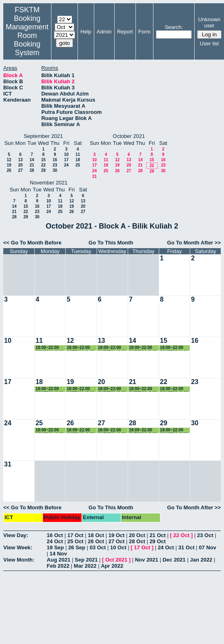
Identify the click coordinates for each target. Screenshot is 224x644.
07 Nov (207, 547)
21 (32, 165)
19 (9, 165)
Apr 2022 (112, 566)
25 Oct (75, 541)
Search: (174, 27)
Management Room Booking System (27, 40)
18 (78, 160)
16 (55, 160)
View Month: (19, 560)
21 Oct (157, 535)
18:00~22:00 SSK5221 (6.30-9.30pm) (50, 348)
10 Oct (118, 547)
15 (43, 160)
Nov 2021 (147, 560)
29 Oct (157, 541)
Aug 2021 (59, 560)
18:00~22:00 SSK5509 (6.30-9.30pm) (175, 348)
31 (94, 177)
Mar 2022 (85, 566)
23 (55, 165)
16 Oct (55, 535)
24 (66, 165)
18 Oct (96, 535)
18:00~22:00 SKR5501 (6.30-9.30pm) (113, 348)
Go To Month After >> (194, 243)
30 (55, 170)
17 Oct (75, 535)
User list (209, 43)
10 (66, 154)
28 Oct (137, 541)
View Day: (16, 535)
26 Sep (77, 547)
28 (32, 170)
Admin (104, 32)
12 (9, 160)
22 (43, 165)
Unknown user (209, 22)
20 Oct (137, 535)
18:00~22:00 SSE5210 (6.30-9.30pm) (81, 348)
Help (86, 32)
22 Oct (182, 535)
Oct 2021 (116, 560)
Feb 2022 (58, 566)
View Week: (18, 547)
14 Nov (59, 554)
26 (9, 170)
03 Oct (98, 547)
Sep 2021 (86, 560)
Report (125, 32)
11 (78, 154)
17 (66, 160)
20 (20, 165)
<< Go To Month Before (32, 243)
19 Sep (55, 547)
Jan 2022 (201, 560)
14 (32, 160)
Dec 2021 (174, 560)
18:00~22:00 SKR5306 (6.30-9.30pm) (144, 348)
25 (78, 165)
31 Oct (186, 547)
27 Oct (117, 541)
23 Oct (205, 535)
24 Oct (55, 541)
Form (144, 32)
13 (20, 160)
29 (43, 170)
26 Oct (96, 541)
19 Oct (117, 535)
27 (20, 170)
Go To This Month (111, 243)
